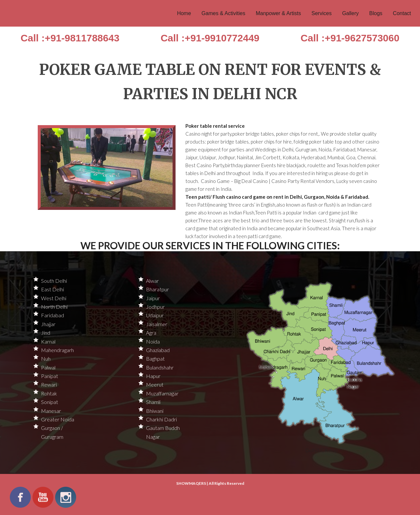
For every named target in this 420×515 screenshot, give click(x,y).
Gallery (351, 13)
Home (184, 13)
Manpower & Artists (278, 13)
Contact (402, 13)
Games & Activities (223, 13)
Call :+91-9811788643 (70, 38)
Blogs (376, 13)
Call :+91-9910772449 (210, 38)
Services (321, 13)
